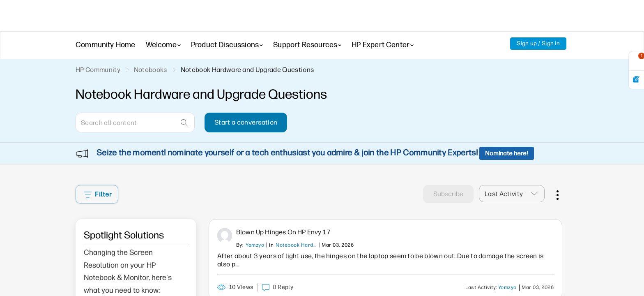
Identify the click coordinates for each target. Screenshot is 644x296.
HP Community (98, 70)
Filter (98, 172)
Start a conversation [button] (246, 122)
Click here (110, 283)
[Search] (135, 123)
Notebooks (151, 70)
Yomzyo (255, 223)
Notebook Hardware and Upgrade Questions (296, 223)
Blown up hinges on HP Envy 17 (284, 210)
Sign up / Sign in (538, 43)
